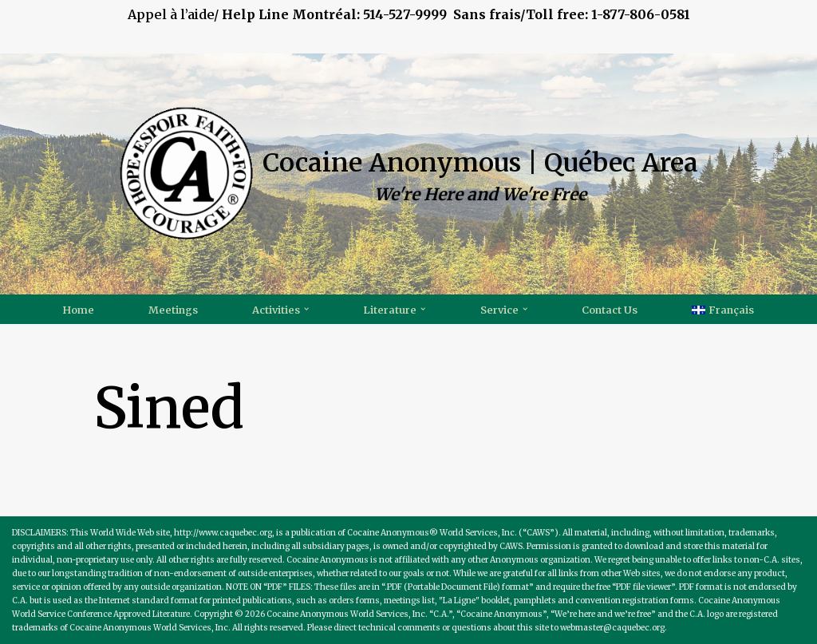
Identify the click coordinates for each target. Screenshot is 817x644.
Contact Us (610, 310)
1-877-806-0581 (641, 14)
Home (79, 310)
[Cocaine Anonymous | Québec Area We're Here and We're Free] (408, 174)
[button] (306, 309)
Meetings (173, 310)
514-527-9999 (443, 14)
